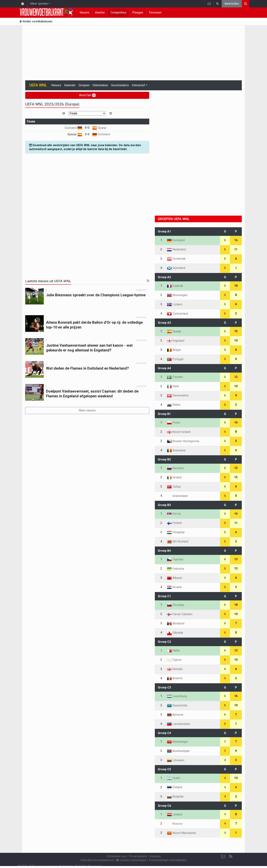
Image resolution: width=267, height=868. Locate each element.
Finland (174, 523)
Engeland (176, 341)
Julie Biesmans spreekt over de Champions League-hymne (96, 295)
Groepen (84, 85)
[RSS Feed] (231, 857)
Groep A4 (164, 368)
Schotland (176, 268)
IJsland (175, 304)
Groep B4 (164, 551)
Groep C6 (164, 806)
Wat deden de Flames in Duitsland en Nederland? (87, 368)
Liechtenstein (179, 724)
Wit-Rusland (178, 541)
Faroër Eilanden (180, 614)
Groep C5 (164, 769)
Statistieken (100, 85)
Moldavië (176, 623)
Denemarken (178, 395)
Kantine (100, 12)
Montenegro (178, 742)
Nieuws (84, 12)
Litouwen (176, 760)
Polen (174, 423)
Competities (118, 12)
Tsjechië (175, 559)
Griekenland (177, 496)
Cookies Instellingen (131, 860)
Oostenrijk (176, 259)
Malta (173, 650)
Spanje (99, 128)
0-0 (87, 128)
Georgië (175, 669)
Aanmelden (232, 4)
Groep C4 (164, 733)
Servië (174, 514)
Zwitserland (177, 314)
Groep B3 (164, 505)
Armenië (175, 715)
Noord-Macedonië (182, 833)
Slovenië (175, 468)
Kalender (70, 85)
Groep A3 (164, 323)
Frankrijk (175, 286)
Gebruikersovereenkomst (97, 860)
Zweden (175, 377)
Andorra (175, 678)
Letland (175, 814)
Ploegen (138, 12)
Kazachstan (177, 705)
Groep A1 (164, 231)
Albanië (175, 578)
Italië (173, 386)
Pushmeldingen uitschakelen (168, 860)
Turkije (174, 487)
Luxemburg (177, 696)
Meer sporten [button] (39, 4)
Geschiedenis (120, 85)
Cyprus (174, 660)
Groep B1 (164, 414)
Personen (155, 12)
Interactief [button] (139, 85)
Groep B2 (164, 459)
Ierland (174, 477)
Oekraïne (176, 569)
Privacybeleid (138, 856)
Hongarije (176, 532)
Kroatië (174, 587)
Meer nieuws (87, 410)
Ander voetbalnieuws (36, 21)
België (174, 350)
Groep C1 (164, 596)
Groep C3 (164, 687)
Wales (174, 405)
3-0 (87, 134)
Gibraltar (175, 633)
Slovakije (176, 605)
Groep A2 (164, 277)
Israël (173, 778)
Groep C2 (164, 642)
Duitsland (73, 128)
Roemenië (176, 450)
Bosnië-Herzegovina (183, 441)
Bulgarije (175, 796)
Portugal (175, 359)
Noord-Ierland (179, 432)
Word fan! (87, 95)
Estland (175, 787)
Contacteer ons (116, 856)
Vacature (155, 856)
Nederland (176, 249)
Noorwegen (177, 295)
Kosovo (175, 824)
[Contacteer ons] (223, 857)
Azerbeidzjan (178, 751)
